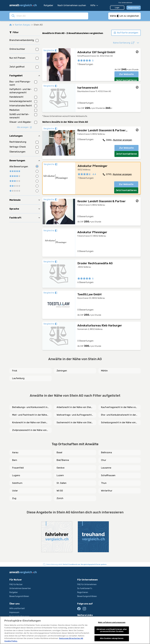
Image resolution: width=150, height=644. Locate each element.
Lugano (16, 475)
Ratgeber (48, 5)
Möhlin (104, 371)
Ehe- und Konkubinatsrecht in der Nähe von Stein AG (118, 415)
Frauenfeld (18, 468)
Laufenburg (18, 378)
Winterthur (107, 491)
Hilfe (94, 5)
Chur (104, 460)
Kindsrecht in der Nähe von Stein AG (29, 423)
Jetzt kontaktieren (126, 80)
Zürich (60, 498)
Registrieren (134, 8)
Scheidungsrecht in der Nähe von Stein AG (118, 423)
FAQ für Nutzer (16, 584)
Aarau (15, 452)
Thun (104, 483)
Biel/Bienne (63, 460)
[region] (75, 630)
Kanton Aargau (23, 25)
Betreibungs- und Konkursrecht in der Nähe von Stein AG (30, 407)
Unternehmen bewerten (20, 588)
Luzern (60, 475)
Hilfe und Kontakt (17, 608)
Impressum (14, 612)
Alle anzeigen (24, 127)
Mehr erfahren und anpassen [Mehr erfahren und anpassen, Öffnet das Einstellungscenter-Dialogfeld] (112, 622)
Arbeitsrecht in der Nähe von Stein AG (74, 407)
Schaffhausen (108, 475)
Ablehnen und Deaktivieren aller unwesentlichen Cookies (112, 630)
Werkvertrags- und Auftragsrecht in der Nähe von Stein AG (74, 415)
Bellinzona (106, 452)
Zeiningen (62, 371)
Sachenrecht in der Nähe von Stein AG (75, 423)
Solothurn (17, 483)
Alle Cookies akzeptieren (112, 638)
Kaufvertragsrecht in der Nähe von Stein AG (119, 407)
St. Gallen (62, 483)
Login (117, 8)
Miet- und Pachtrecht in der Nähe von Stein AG (30, 415)
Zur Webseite (126, 74)
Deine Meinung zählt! (77, 564)
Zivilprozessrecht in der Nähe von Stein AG (29, 430)
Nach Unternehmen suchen (72, 5)
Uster (15, 491)
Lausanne (106, 468)
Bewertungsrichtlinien (19, 596)
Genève (61, 468)
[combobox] (52, 16)
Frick (15, 371)
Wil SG (60, 491)
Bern (15, 460)
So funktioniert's (85, 588)
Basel (59, 452)
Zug (14, 498)
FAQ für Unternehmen (87, 584)
